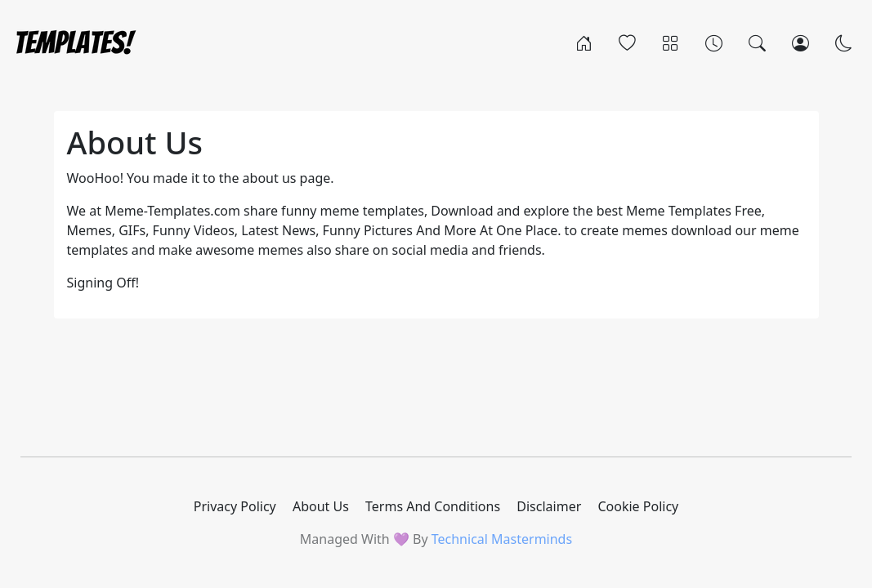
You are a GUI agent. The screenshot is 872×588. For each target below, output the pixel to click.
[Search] (757, 42)
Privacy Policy (235, 506)
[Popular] (627, 42)
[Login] (800, 42)
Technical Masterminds (502, 539)
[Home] (584, 42)
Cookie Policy (638, 506)
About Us (321, 506)
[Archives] (714, 42)
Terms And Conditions (433, 506)
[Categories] (671, 42)
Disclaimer (549, 506)
